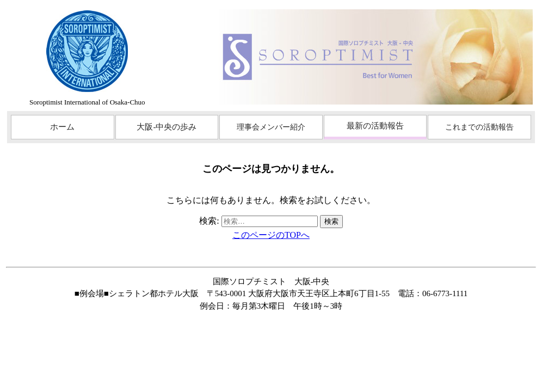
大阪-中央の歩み (167, 127)
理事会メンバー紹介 (271, 127)
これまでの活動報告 (479, 127)
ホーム (62, 127)
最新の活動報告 (375, 126)
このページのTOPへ (271, 235)
